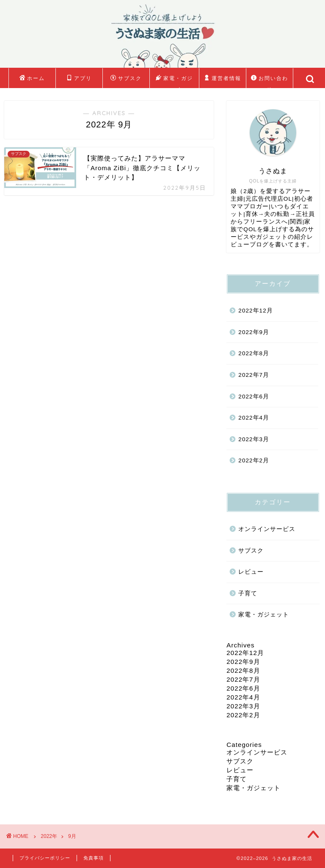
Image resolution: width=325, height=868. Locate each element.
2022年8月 (254, 353)
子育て (248, 593)
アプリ (79, 78)
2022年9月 (254, 332)
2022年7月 (254, 375)
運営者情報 (223, 78)
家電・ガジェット (174, 80)
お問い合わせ (270, 80)
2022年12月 (255, 311)
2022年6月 (254, 397)
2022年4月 (254, 418)
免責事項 (94, 858)
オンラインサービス (267, 529)
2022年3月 (254, 439)
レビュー (251, 572)
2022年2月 (254, 460)
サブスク (126, 78)
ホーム (32, 78)
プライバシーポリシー (45, 858)
